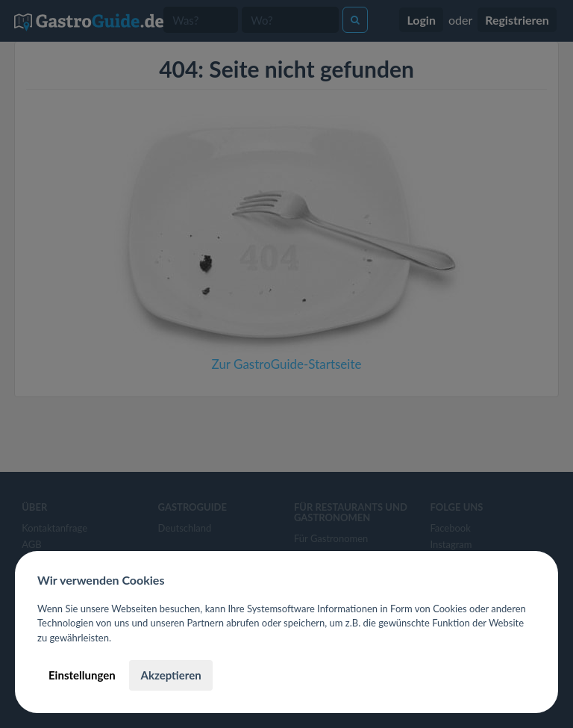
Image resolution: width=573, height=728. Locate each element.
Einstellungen (82, 675)
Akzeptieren (170, 675)
